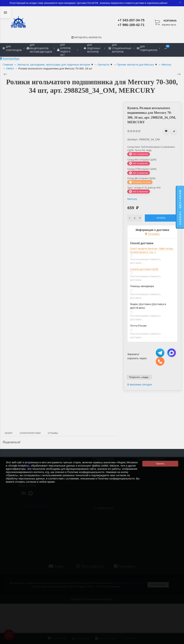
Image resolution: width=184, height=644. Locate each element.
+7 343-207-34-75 (131, 20)
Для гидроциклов (148, 48)
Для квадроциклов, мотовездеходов (40, 48)
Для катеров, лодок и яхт (67, 50)
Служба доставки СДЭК (144, 269)
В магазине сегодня (139, 384)
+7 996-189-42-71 (131, 25)
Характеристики (30, 433)
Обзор (8, 433)
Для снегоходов (14, 48)
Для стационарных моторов (121, 48)
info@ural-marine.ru (87, 37)
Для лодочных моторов (94, 48)
